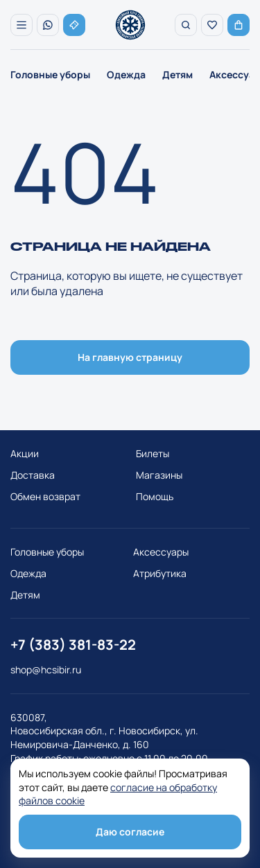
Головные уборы (50, 74)
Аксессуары (161, 552)
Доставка (33, 475)
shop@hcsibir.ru (46, 670)
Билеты (153, 453)
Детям (177, 74)
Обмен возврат (45, 496)
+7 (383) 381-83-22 (73, 645)
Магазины (159, 475)
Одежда (126, 74)
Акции (25, 453)
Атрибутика (160, 573)
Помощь (155, 496)
